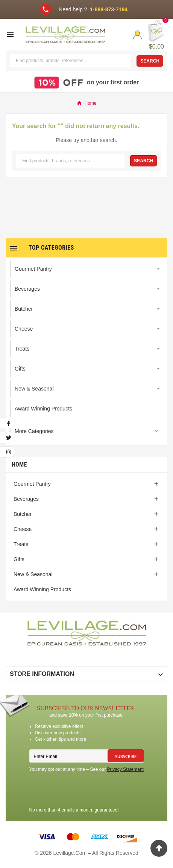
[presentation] (86, 791)
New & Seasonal (33, 574)
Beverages (26, 499)
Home (19, 465)
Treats (21, 544)
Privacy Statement (125, 769)
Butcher (23, 514)
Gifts (19, 559)
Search (150, 61)
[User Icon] (137, 35)
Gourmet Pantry (32, 484)
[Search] (70, 61)
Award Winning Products (42, 589)
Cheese (23, 529)
